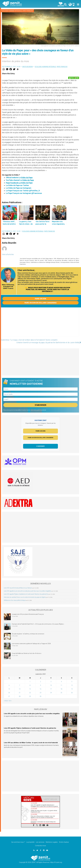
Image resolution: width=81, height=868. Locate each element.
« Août (6, 701)
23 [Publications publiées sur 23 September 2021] (40, 693)
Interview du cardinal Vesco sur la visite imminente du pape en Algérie (25, 597)
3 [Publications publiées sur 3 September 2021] (51, 682)
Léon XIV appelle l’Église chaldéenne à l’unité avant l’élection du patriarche (26, 594)
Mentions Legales (52, 842)
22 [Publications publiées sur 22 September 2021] (30, 693)
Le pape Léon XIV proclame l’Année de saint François (28, 614)
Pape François (28, 11)
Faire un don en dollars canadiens (40, 303)
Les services (40, 842)
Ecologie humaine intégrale (12, 11)
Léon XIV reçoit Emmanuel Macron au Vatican (18, 588)
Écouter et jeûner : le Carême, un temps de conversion (28, 634)
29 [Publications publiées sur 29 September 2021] (30, 696)
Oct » (10, 701)
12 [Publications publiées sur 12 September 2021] (72, 685)
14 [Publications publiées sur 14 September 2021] (20, 689)
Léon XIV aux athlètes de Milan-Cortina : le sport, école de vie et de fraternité (31, 743)
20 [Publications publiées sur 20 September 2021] (9, 693)
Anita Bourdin (28, 67)
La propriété (30, 842)
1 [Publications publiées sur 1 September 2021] (30, 682)
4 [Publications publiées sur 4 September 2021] (61, 682)
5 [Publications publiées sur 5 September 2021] (72, 682)
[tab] (31, 799)
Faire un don (40, 299)
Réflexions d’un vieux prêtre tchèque (15, 600)
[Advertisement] (40, 324)
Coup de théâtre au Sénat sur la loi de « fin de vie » (27, 653)
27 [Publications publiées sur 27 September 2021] (9, 696)
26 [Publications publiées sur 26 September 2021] (72, 693)
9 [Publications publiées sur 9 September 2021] (40, 685)
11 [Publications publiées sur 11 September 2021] (61, 685)
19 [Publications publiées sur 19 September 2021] (72, 689)
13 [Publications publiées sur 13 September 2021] (9, 689)
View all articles (8, 254)
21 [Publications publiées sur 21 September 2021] (20, 693)
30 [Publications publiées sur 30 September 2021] (40, 696)
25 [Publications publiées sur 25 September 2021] (61, 693)
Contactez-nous (40, 846)
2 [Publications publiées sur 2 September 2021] (40, 682)
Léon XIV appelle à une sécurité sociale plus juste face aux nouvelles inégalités (27, 591)
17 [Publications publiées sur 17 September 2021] (51, 689)
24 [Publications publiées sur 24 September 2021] (51, 693)
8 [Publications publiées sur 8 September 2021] (30, 685)
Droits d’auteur (64, 842)
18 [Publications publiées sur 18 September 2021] (61, 689)
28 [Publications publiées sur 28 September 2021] (20, 696)
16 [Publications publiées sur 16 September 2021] (40, 689)
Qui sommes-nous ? (18, 842)
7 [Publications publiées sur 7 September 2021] (20, 685)
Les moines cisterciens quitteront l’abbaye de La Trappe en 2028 (31, 644)
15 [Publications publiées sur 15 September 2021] (30, 689)
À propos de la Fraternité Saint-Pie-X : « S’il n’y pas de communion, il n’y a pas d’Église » (38, 624)
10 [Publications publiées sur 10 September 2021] (51, 685)
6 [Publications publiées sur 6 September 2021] (9, 685)
